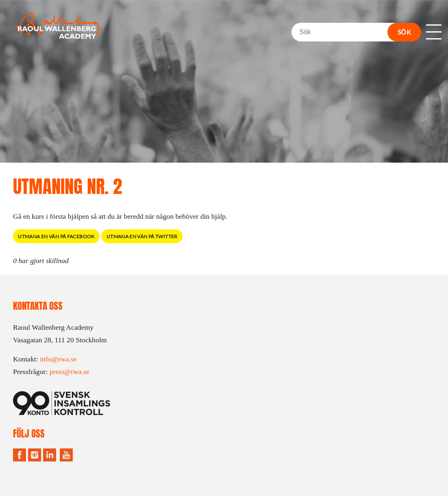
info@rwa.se (58, 359)
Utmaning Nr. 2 (67, 186)
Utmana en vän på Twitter (142, 236)
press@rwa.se (70, 372)
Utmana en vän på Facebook (56, 236)
